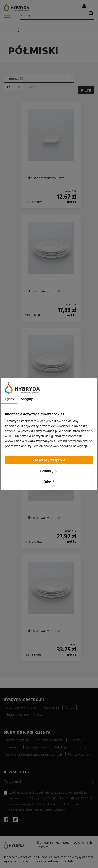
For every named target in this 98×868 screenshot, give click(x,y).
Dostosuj (49, 471)
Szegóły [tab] (27, 399)
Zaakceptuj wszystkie (49, 460)
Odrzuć (49, 482)
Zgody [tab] (9, 399)
